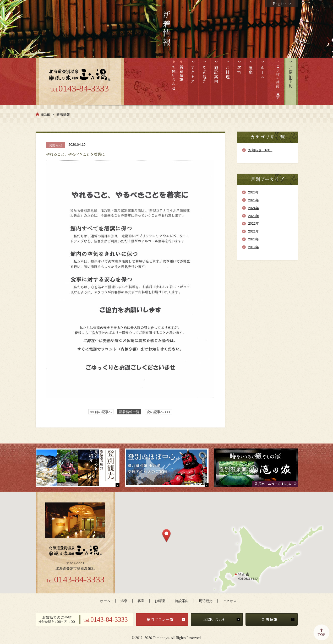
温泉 (124, 601)
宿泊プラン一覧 (160, 619)
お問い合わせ (215, 619)
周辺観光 (206, 601)
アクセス (230, 601)
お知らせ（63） (260, 150)
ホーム (105, 601)
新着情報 (270, 619)
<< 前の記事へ (101, 412)
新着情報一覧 (129, 412)
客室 (141, 601)
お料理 (160, 601)
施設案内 (182, 601)
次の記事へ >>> (159, 412)
